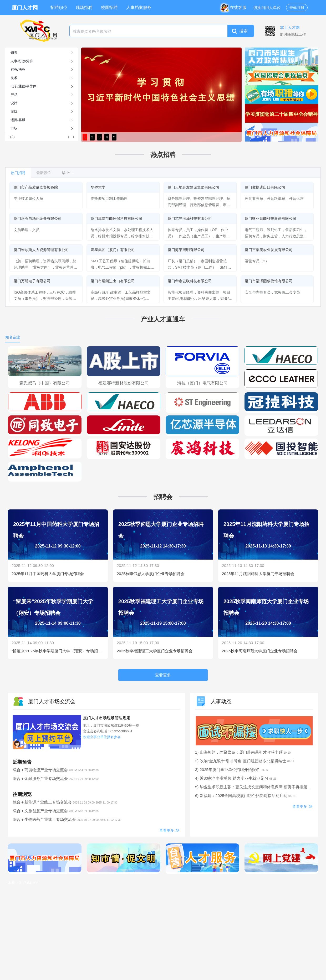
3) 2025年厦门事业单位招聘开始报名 (231, 770)
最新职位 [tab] (44, 173)
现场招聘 (84, 7)
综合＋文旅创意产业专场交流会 (56, 811)
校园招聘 (109, 7)
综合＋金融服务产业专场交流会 (56, 778)
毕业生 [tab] (67, 173)
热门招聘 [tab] (18, 173)
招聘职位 (59, 7)
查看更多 (167, 830)
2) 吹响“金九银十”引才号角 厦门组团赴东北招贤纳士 (245, 761)
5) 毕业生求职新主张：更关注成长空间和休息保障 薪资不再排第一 (257, 787)
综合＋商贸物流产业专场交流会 (56, 770)
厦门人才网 (25, 8)
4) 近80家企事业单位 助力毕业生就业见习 (236, 778)
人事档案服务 (139, 7)
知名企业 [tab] (13, 337)
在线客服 (235, 7)
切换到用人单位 (267, 7)
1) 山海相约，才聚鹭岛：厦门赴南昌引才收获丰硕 (243, 752)
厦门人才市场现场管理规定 (107, 718)
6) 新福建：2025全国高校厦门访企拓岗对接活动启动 (245, 796)
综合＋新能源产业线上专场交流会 (65, 802)
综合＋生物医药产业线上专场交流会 (67, 819)
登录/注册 (297, 7)
